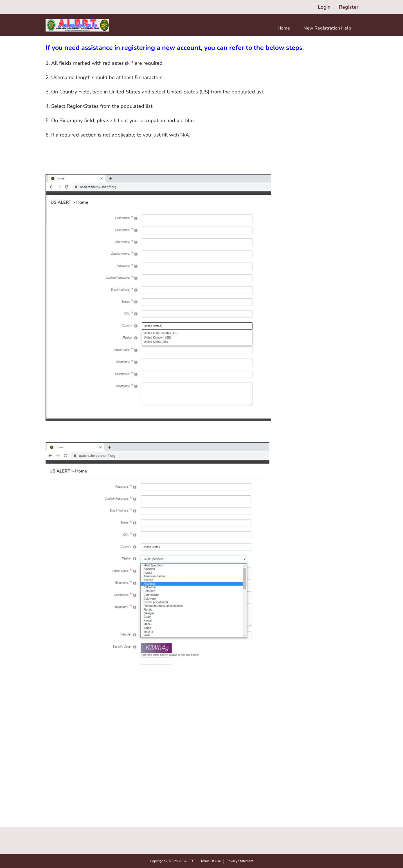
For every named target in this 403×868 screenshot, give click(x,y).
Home (284, 28)
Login (324, 7)
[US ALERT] (77, 25)
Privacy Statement (240, 861)
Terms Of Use (211, 861)
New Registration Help (327, 28)
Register (349, 7)
